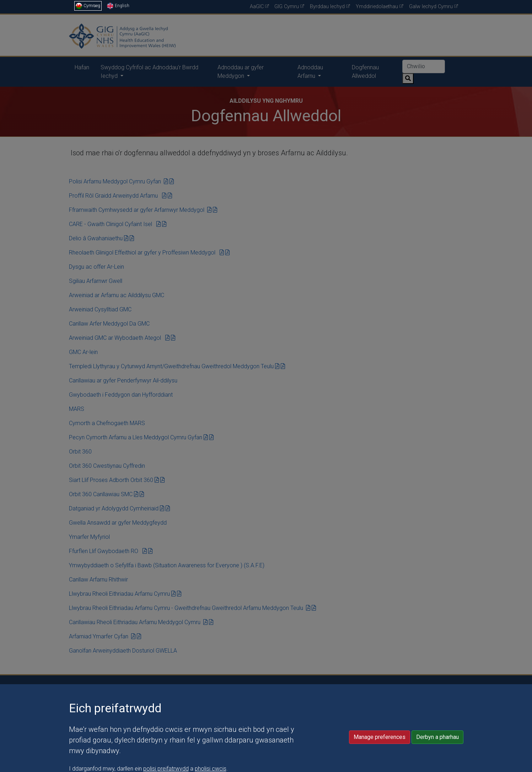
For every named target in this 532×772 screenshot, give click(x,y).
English (118, 6)
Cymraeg (88, 6)
